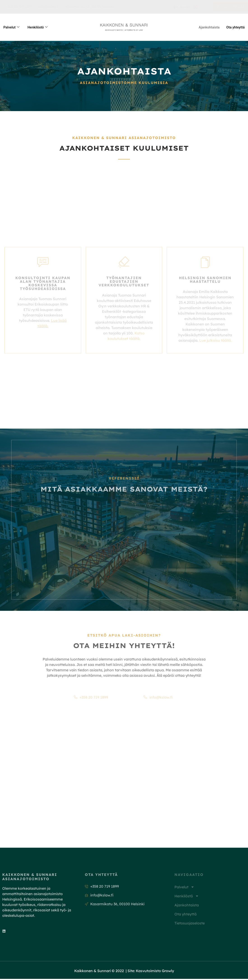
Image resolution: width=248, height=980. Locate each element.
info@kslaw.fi (45, 7)
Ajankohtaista (209, 27)
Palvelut (11, 27)
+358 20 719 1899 (16, 7)
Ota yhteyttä (235, 27)
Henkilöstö (38, 27)
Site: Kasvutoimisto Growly (151, 972)
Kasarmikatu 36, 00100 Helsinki (87, 7)
